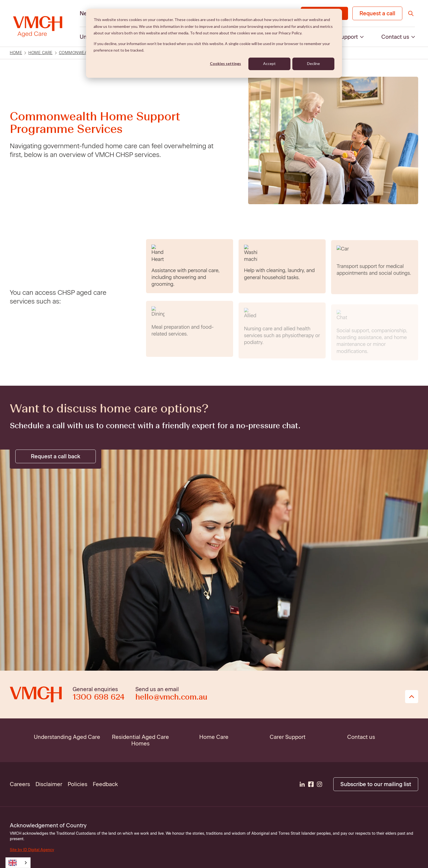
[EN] (18, 863)
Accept (269, 63)
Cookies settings (225, 63)
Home (16, 53)
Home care (41, 53)
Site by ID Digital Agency (32, 850)
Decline (313, 63)
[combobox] (18, 863)
